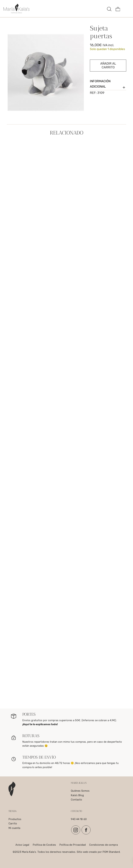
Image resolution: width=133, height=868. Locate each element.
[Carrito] (118, 9)
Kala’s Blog (77, 795)
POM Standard (111, 852)
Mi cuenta (14, 828)
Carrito (13, 824)
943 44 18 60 (79, 819)
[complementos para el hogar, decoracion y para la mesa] (54, 9)
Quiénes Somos (80, 791)
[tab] (108, 84)
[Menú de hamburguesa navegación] (126, 9)
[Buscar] (109, 9)
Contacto (76, 800)
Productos (15, 819)
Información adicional (108, 85)
